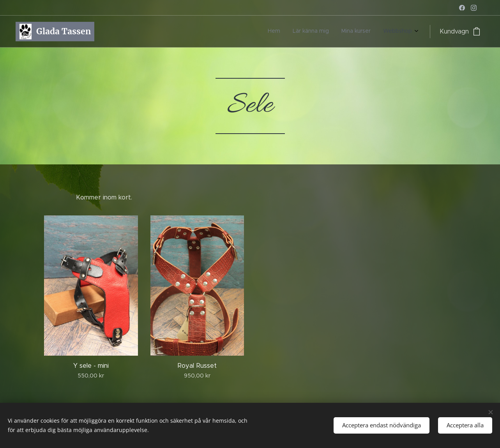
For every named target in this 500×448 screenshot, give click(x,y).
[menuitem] (377, 32)
